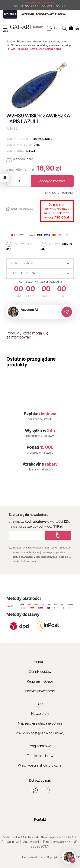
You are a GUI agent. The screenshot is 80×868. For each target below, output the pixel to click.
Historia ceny (24, 159)
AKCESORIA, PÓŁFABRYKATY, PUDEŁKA (44, 14)
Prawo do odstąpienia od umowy (40, 733)
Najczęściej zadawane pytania (40, 723)
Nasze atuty (40, 713)
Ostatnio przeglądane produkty (31, 362)
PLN (56, 28)
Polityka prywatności (40, 691)
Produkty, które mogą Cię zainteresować (27, 335)
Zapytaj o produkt (59, 193)
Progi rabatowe (40, 746)
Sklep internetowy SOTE (35, 857)
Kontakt (40, 662)
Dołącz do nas (40, 780)
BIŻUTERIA (10, 14)
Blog (40, 704)
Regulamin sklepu (40, 681)
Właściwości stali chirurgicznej (40, 765)
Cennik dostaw (40, 671)
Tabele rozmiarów (40, 756)
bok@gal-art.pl (62, 842)
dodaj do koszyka (52, 181)
